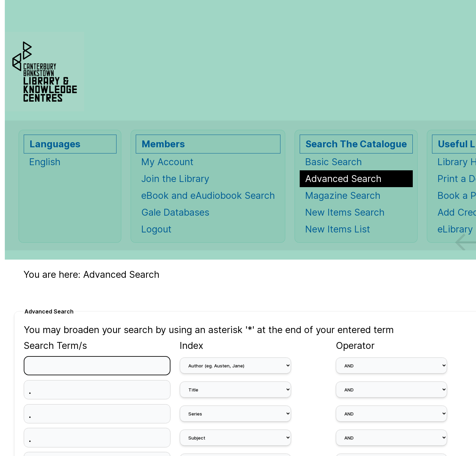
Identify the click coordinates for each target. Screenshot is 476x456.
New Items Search (345, 212)
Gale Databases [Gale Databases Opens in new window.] (175, 212)
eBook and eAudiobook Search (208, 196)
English (45, 162)
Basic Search (334, 162)
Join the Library (175, 179)
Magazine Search (343, 196)
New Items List (338, 229)
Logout (156, 229)
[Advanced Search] (356, 179)
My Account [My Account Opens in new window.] (167, 162)
